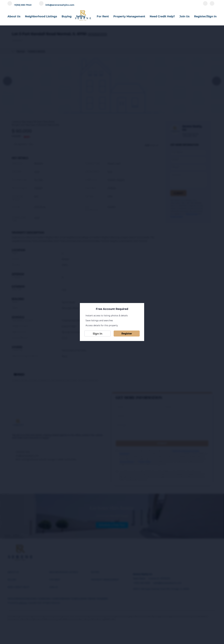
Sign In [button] (212, 16)
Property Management (129, 16)
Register (127, 334)
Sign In (97, 334)
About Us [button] (14, 16)
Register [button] (200, 16)
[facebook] (205, 5)
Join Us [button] (185, 16)
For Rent (103, 16)
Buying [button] (67, 16)
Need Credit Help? (162, 16)
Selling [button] (81, 16)
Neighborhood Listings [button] (41, 16)
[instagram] (212, 5)
